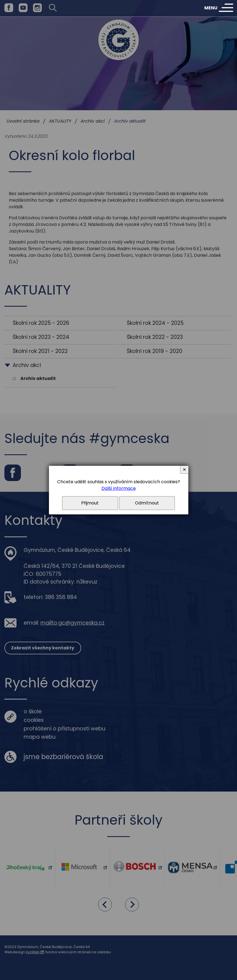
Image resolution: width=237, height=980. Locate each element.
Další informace (119, 488)
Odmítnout (147, 503)
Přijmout (90, 503)
